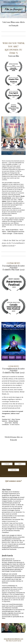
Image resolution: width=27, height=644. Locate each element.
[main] (14, 9)
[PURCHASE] (13, 470)
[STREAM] (7, 464)
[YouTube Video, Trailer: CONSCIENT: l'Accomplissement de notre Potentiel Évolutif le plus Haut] (14, 452)
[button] (2, 2)
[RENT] (20, 464)
